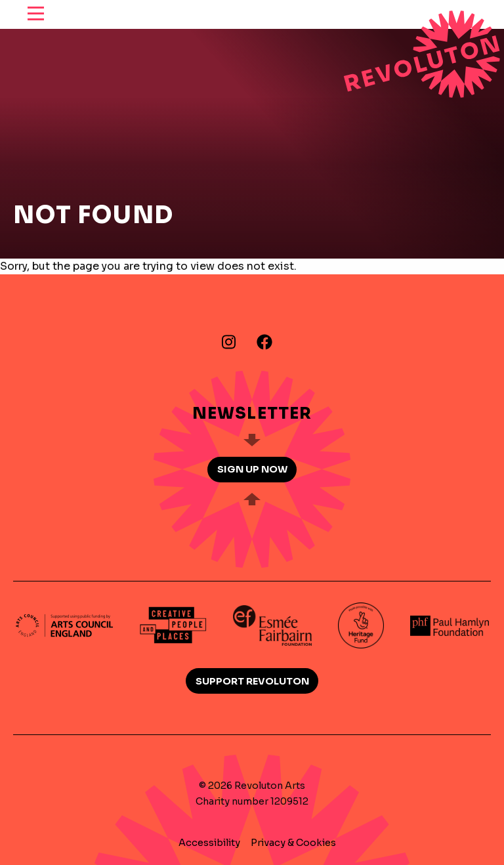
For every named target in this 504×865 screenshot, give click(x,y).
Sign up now (252, 469)
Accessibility (209, 843)
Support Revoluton (252, 681)
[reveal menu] (36, 14)
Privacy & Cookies (293, 843)
